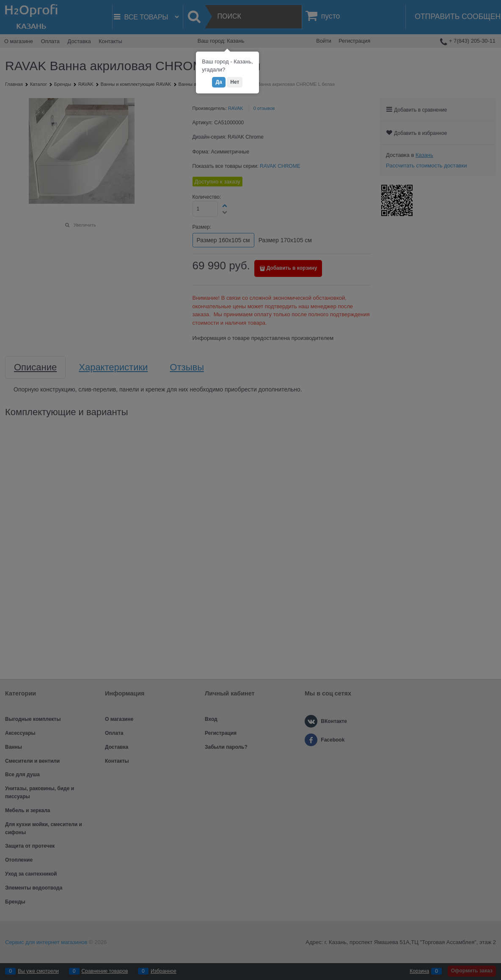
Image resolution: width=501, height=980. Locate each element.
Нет (235, 82)
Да (219, 82)
